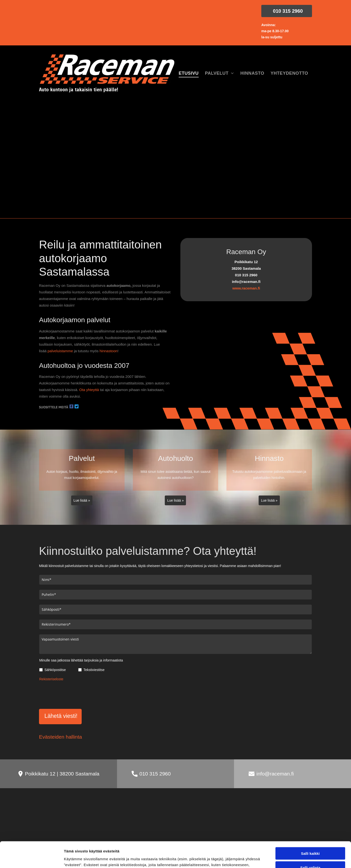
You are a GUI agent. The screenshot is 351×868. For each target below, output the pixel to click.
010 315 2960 (155, 751)
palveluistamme (60, 351)
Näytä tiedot (261, 858)
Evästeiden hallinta (60, 714)
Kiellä (310, 832)
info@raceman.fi (275, 751)
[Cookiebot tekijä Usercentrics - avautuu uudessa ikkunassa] (32, 858)
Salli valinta (310, 818)
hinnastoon (108, 351)
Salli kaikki (310, 804)
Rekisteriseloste (51, 679)
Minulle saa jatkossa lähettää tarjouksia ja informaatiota (81, 660)
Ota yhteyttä (89, 390)
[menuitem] (189, 74)
